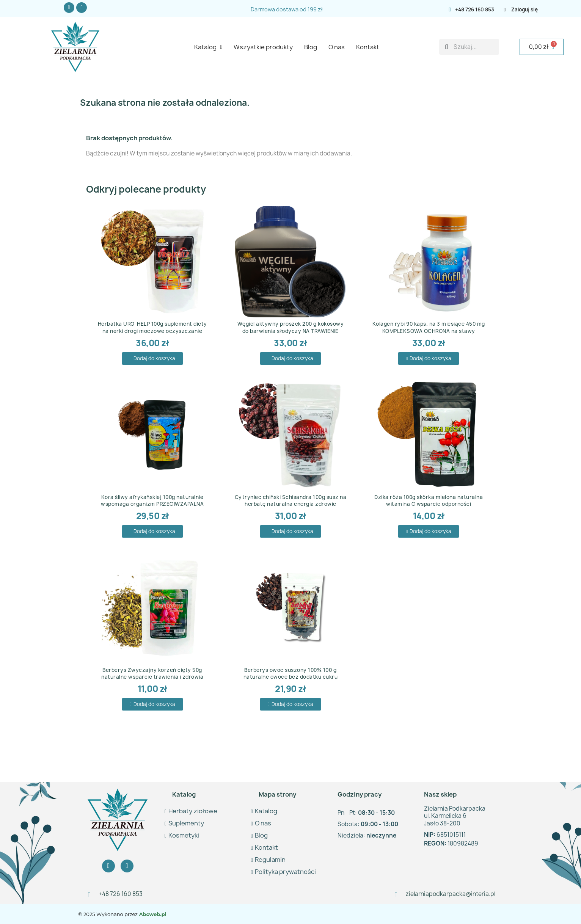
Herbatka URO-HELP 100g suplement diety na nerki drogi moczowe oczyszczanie (152, 327)
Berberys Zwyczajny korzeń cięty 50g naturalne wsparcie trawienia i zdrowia (152, 673)
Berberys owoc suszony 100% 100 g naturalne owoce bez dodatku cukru (291, 673)
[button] (152, 358)
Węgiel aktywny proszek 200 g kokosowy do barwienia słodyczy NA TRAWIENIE (291, 327)
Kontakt (368, 47)
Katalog (208, 47)
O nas (337, 47)
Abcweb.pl (152, 914)
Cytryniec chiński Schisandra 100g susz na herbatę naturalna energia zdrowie (291, 500)
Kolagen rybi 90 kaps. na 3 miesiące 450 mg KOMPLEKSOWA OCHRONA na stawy (429, 327)
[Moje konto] (528, 9)
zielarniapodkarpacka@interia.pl (450, 894)
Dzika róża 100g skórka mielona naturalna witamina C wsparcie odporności (429, 500)
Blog (311, 47)
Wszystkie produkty (263, 47)
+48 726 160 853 (475, 9)
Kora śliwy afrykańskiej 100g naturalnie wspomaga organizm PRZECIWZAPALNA (152, 500)
